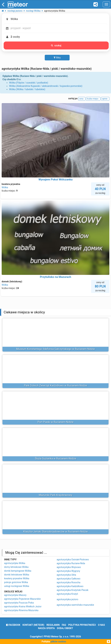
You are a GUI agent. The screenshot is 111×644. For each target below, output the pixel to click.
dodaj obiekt (65, 628)
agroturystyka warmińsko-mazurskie (75, 605)
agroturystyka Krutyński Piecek (72, 590)
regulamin (53, 625)
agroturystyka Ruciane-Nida (71, 563)
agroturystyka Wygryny (68, 571)
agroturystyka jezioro (67, 599)
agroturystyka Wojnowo (69, 567)
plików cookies (58, 642)
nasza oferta (46, 628)
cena (82, 99)
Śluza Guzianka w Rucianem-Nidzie (56, 459)
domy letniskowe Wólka (16, 567)
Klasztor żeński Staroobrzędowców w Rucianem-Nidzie (55, 532)
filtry (57, 58)
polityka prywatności (82, 625)
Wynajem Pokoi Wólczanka (55, 179)
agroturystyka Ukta (66, 575)
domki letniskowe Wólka (17, 575)
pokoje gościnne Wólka (16, 582)
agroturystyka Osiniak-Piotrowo (73, 560)
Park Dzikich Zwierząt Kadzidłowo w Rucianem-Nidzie (55, 385)
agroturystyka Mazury (15, 595)
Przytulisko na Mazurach (56, 277)
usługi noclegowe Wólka (17, 586)
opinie (105, 99)
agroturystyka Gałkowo (69, 579)
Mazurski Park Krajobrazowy (55, 495)
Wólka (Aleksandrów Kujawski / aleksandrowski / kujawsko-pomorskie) (46, 86)
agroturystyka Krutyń (67, 594)
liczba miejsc (93, 99)
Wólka (5, 187)
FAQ (64, 625)
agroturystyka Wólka (15, 563)
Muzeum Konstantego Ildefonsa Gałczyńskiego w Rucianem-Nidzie (55, 349)
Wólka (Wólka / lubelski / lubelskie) (27, 89)
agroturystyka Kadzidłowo (70, 586)
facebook (13, 625)
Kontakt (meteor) (33, 625)
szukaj (56, 45)
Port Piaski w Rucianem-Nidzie (55, 422)
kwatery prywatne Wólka (17, 578)
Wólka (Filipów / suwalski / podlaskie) (29, 83)
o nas (101, 625)
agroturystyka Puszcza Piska (19, 603)
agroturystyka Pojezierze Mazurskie (22, 599)
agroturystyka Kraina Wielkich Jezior (23, 606)
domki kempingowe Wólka (18, 571)
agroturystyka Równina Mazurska (21, 610)
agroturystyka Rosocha (69, 582)
